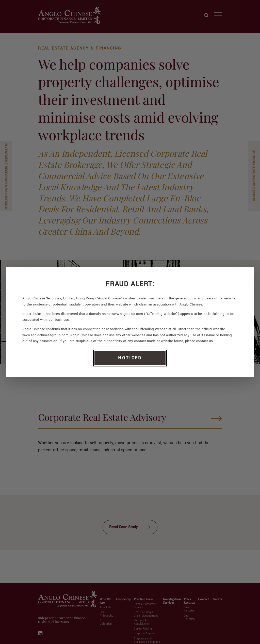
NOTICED (130, 358)
